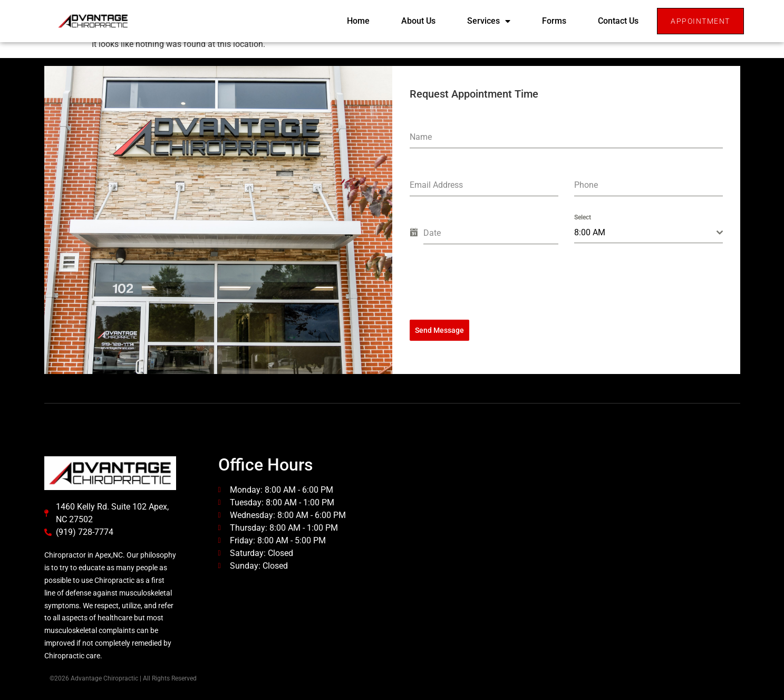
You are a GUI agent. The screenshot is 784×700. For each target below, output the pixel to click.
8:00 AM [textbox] (590, 232)
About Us (418, 21)
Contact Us (618, 21)
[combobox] (649, 233)
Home (358, 21)
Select (583, 217)
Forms (554, 21)
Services (489, 21)
